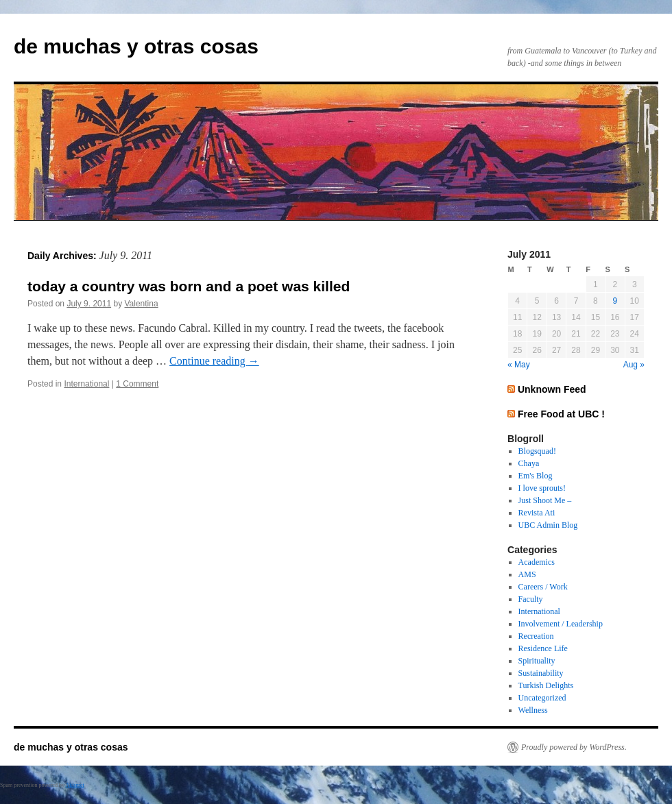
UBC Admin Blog (548, 525)
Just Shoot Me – (545, 500)
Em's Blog (536, 476)
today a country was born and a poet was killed (189, 286)
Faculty (531, 599)
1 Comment (137, 384)
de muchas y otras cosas (136, 46)
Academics (537, 562)
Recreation (536, 636)
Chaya (529, 463)
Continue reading (214, 361)
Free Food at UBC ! (561, 414)
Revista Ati (537, 513)
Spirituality (537, 661)
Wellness (533, 710)
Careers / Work (543, 587)
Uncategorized (542, 698)
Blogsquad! (537, 451)
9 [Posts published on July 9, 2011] (615, 301)
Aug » (634, 365)
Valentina (141, 304)
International (86, 384)
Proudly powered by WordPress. (574, 747)
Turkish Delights (546, 685)
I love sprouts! (542, 488)
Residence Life (543, 648)
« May (519, 365)
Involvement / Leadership (561, 624)
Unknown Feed (552, 389)
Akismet (75, 785)
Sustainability (541, 673)
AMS (527, 574)
